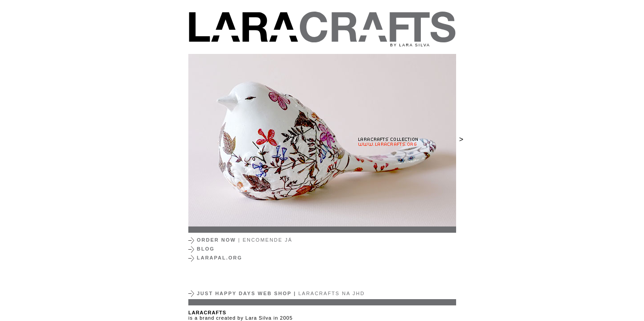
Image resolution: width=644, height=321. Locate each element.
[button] (201, 140)
